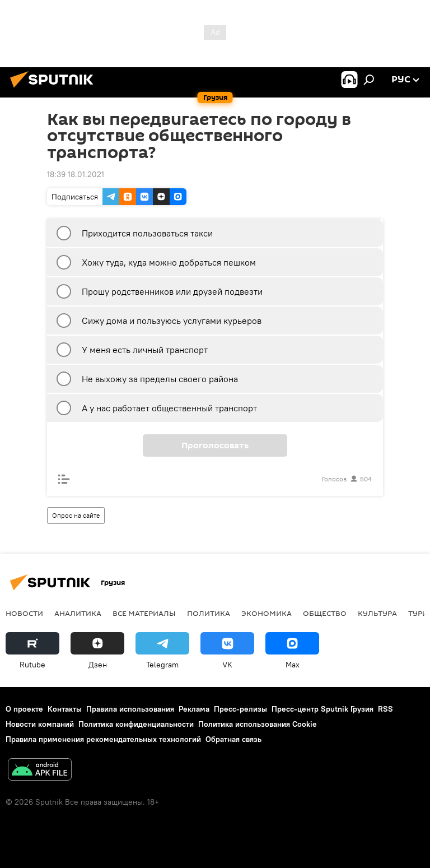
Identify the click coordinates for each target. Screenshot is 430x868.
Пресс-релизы (240, 709)
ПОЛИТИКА (209, 613)
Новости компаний (40, 724)
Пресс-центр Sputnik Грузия (322, 709)
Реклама (194, 709)
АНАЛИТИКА (78, 613)
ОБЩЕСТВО (325, 613)
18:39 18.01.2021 (76, 174)
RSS (385, 709)
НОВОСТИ (24, 613)
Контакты (65, 709)
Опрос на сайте (76, 515)
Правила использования (130, 709)
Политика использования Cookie (258, 724)
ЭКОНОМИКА (267, 613)
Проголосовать (215, 445)
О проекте (24, 709)
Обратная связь (233, 739)
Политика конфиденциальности (136, 724)
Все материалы (144, 613)
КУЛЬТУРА (377, 613)
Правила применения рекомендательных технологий (103, 739)
